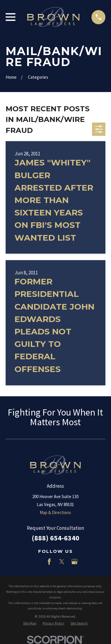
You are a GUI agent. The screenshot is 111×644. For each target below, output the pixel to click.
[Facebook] (49, 562)
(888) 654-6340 (55, 538)
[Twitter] (62, 562)
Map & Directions (55, 512)
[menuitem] (30, 623)
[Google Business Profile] (74, 562)
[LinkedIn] (37, 562)
